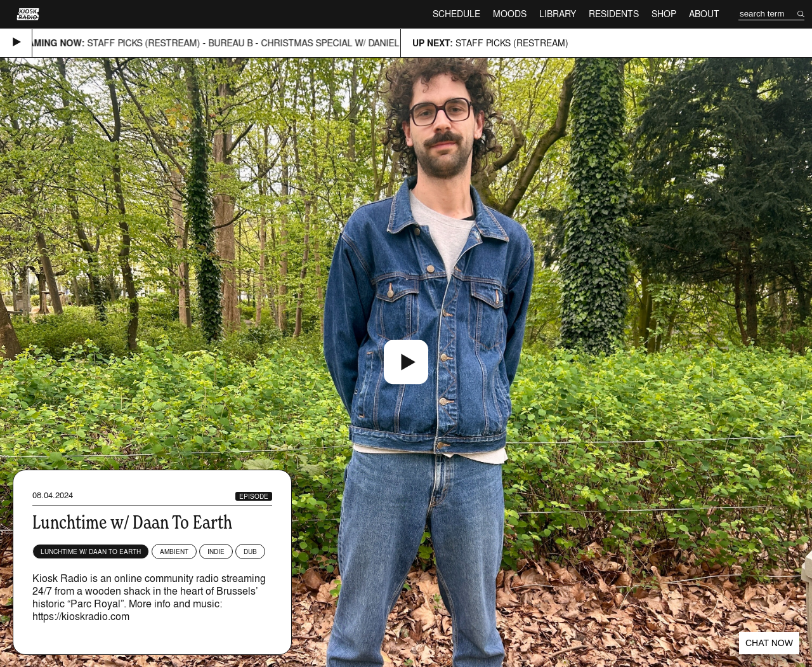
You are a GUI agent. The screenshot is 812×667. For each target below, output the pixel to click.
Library (558, 14)
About (704, 14)
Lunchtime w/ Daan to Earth (91, 551)
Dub (250, 551)
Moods (510, 14)
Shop (664, 14)
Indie (216, 551)
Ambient (174, 551)
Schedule (456, 14)
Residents (614, 14)
